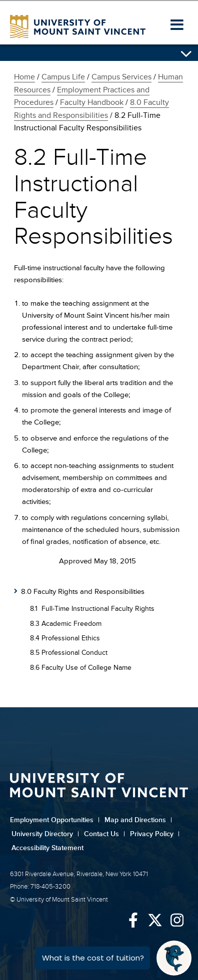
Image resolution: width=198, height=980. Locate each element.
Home (24, 77)
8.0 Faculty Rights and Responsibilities (83, 592)
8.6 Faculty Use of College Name (81, 668)
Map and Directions (138, 820)
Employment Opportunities (55, 820)
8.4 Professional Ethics (65, 638)
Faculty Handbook (92, 102)
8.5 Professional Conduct (69, 653)
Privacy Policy (155, 834)
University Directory (45, 834)
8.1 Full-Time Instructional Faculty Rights (92, 609)
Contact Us (104, 834)
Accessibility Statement (47, 848)
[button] (177, 25)
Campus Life (63, 77)
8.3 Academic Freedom (66, 624)
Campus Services (121, 77)
